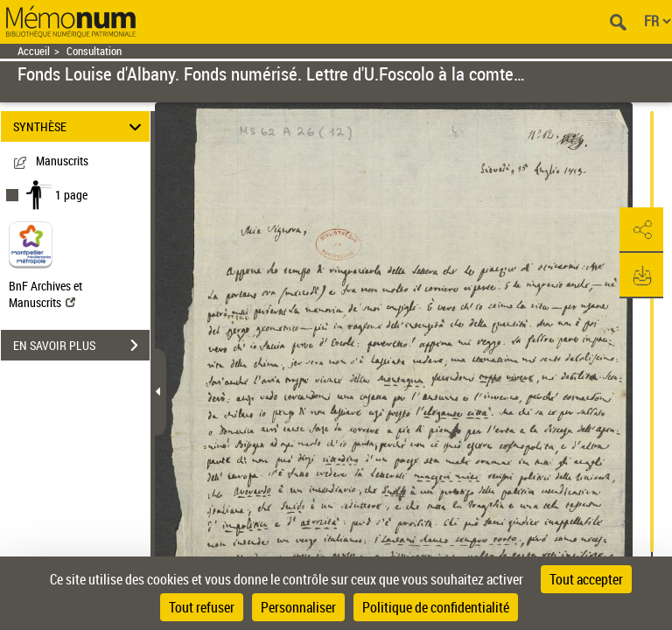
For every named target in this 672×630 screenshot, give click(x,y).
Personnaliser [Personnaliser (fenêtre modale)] (298, 607)
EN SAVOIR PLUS (81, 346)
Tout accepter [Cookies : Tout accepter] (586, 579)
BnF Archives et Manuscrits (45, 294)
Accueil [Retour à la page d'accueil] (34, 51)
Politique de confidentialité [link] (436, 607)
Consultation (94, 51)
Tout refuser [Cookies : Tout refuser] (202, 607)
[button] (641, 230)
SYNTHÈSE (80, 126)
